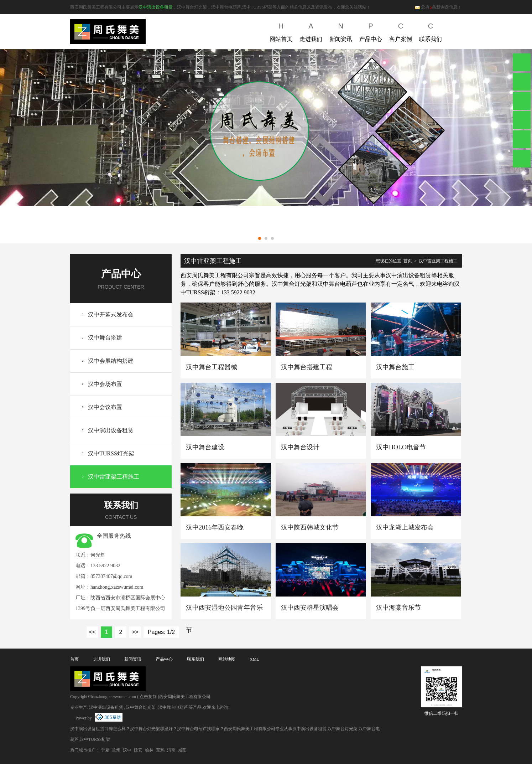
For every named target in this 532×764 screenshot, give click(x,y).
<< (92, 632)
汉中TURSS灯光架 (111, 453)
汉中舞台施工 (395, 367)
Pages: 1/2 (161, 632)
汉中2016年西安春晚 (215, 527)
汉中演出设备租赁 (156, 7)
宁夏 (105, 750)
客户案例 (401, 31)
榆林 (149, 750)
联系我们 (431, 31)
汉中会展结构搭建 (111, 361)
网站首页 (281, 31)
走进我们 (311, 31)
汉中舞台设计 (300, 447)
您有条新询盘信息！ (438, 7)
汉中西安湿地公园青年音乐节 (224, 611)
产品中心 (371, 31)
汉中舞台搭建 (105, 338)
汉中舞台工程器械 (212, 367)
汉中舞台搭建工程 (307, 367)
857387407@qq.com (111, 576)
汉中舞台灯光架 (141, 707)
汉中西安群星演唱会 (310, 608)
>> (135, 632)
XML (254, 659)
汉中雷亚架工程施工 (114, 477)
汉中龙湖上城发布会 (405, 527)
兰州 (116, 750)
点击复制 (148, 697)
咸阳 (182, 750)
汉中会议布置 (105, 407)
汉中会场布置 (105, 384)
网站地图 (227, 659)
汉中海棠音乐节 (398, 608)
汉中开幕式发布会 (111, 314)
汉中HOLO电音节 (401, 447)
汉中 (127, 750)
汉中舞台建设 (205, 447)
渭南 (171, 750)
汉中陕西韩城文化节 (310, 527)
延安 (138, 750)
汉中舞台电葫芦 (173, 707)
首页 (408, 261)
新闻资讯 (341, 31)
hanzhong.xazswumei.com (117, 587)
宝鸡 (160, 750)
